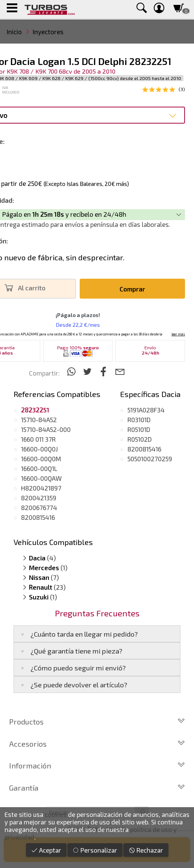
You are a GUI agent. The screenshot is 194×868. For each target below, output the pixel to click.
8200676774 (39, 507)
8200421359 (39, 498)
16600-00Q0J (39, 449)
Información (97, 765)
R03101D (139, 420)
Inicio (14, 32)
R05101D (139, 429)
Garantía (97, 788)
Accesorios (97, 744)
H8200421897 (41, 488)
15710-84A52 (39, 420)
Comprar (132, 289)
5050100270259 (150, 459)
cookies (56, 814)
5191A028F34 (146, 410)
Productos (97, 722)
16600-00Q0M (41, 459)
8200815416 (38, 517)
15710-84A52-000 (46, 429)
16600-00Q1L (39, 468)
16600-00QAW (41, 478)
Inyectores (48, 32)
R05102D (140, 439)
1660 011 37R (38, 439)
